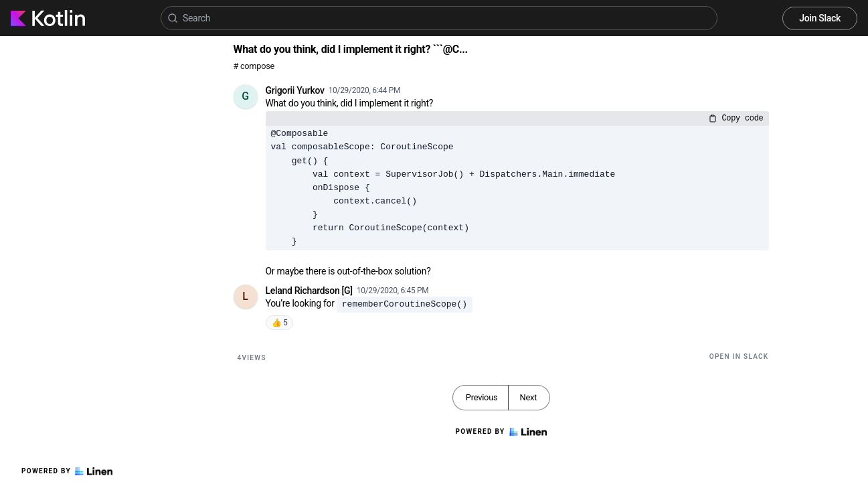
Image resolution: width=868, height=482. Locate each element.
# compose (254, 66)
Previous (482, 397)
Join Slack (820, 18)
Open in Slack (739, 356)
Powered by (67, 471)
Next (528, 397)
